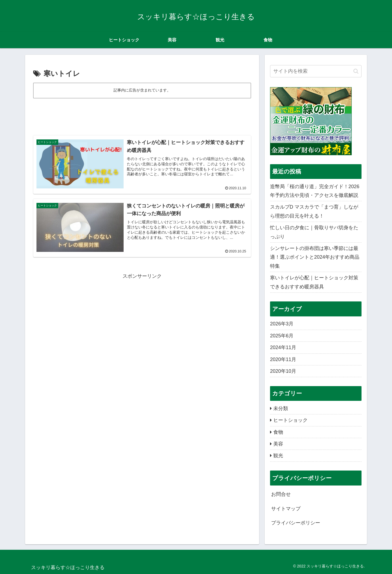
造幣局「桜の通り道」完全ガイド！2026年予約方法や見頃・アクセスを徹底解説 (315, 191)
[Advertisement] (142, 114)
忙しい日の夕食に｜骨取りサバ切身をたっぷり (314, 232)
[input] (316, 71)
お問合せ (281, 494)
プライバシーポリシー (296, 523)
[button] (356, 71)
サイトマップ (286, 509)
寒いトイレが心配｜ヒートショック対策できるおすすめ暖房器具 (314, 282)
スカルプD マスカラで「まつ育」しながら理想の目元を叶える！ (314, 211)
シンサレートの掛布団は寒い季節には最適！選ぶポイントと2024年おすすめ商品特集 (315, 257)
